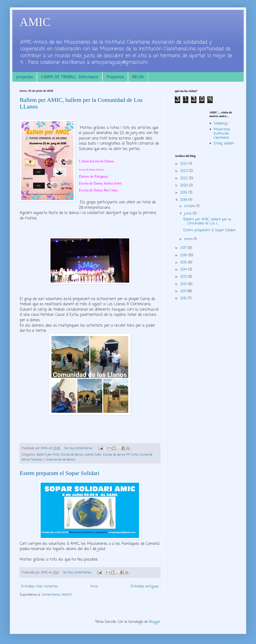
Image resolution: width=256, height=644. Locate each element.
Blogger (155, 622)
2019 (184, 193)
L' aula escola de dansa (59, 460)
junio (188, 214)
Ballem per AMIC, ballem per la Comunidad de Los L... (207, 222)
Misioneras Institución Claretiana (222, 134)
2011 (184, 291)
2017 (184, 248)
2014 (184, 270)
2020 (184, 186)
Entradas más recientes (39, 587)
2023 (185, 171)
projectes (24, 77)
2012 (184, 284)
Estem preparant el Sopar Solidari (60, 473)
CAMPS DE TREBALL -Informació (70, 77)
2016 (184, 255)
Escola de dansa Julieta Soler (81, 455)
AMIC (35, 22)
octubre (190, 206)
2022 (185, 178)
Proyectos (115, 77)
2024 (185, 164)
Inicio (94, 587)
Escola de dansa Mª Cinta (121, 455)
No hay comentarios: (79, 448)
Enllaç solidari (224, 144)
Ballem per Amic (48, 455)
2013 (184, 277)
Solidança (221, 124)
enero (189, 239)
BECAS (138, 77)
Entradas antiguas (145, 587)
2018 (184, 200)
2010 (184, 299)
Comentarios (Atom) (57, 595)
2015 (184, 263)
